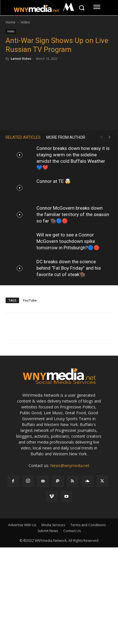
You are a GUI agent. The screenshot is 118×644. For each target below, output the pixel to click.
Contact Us (72, 531)
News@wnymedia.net (70, 465)
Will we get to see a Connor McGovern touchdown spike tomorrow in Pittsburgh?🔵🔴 (68, 241)
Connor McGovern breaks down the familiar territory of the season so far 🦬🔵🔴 (73, 214)
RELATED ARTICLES (23, 137)
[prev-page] (101, 137)
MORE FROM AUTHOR (66, 137)
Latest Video (21, 58)
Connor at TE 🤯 (54, 181)
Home (11, 22)
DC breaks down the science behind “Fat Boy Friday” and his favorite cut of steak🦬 (69, 268)
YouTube (30, 300)
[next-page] (110, 137)
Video (25, 22)
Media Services (53, 525)
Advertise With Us (22, 525)
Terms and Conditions (88, 525)
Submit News (48, 531)
